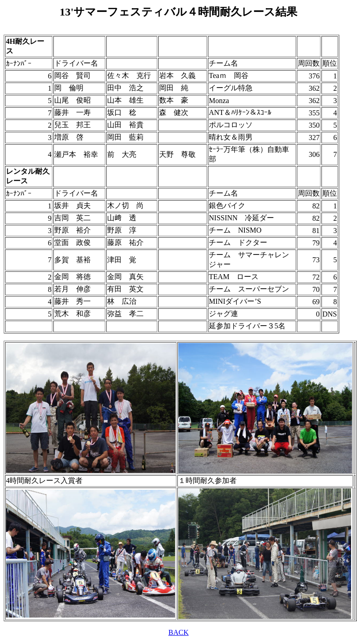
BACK (178, 632)
